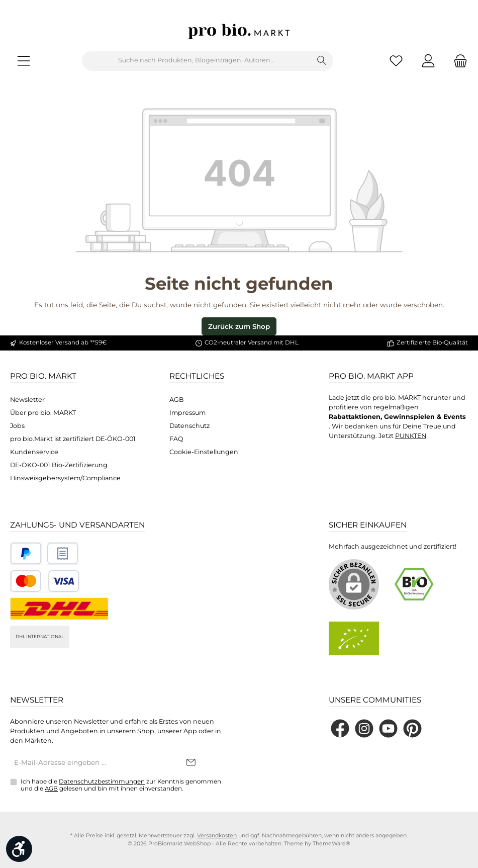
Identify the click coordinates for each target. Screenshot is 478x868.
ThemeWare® (331, 844)
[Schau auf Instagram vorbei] (364, 728)
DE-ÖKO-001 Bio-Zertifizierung (59, 465)
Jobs (17, 426)
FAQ (176, 439)
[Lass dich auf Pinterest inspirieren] (412, 728)
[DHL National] (59, 609)
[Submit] (191, 763)
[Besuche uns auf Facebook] (340, 728)
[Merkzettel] (396, 61)
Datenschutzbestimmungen (102, 782)
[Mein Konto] (428, 61)
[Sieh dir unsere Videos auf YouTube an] (388, 728)
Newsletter (27, 400)
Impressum (187, 413)
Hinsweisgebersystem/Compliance (65, 478)
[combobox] (197, 61)
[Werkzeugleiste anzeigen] (19, 849)
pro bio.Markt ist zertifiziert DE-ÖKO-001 (73, 439)
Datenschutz (189, 426)
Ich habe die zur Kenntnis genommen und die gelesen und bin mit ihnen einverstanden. (121, 785)
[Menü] (24, 61)
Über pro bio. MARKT (43, 413)
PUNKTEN (411, 436)
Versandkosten (217, 836)
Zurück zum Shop (239, 326)
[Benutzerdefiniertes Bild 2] (63, 553)
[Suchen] (322, 61)
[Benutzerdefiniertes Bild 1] (26, 553)
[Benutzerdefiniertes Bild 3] (45, 581)
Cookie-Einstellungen (204, 452)
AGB (177, 400)
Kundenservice (34, 452)
